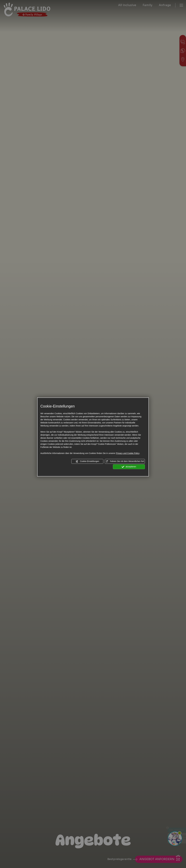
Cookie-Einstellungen (87, 461)
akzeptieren (129, 467)
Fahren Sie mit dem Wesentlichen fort (125, 461)
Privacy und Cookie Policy (128, 453)
